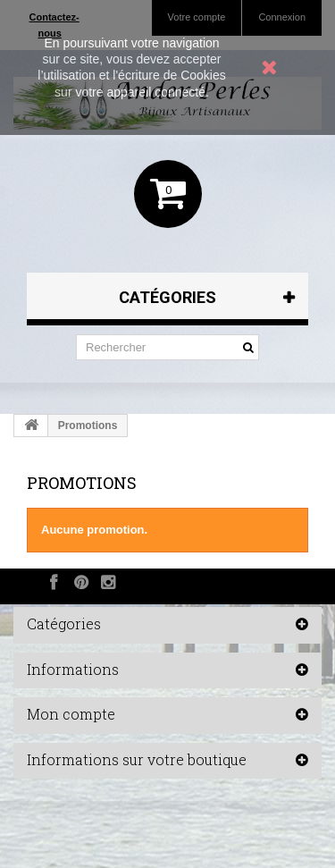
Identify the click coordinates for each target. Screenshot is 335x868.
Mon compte (71, 714)
